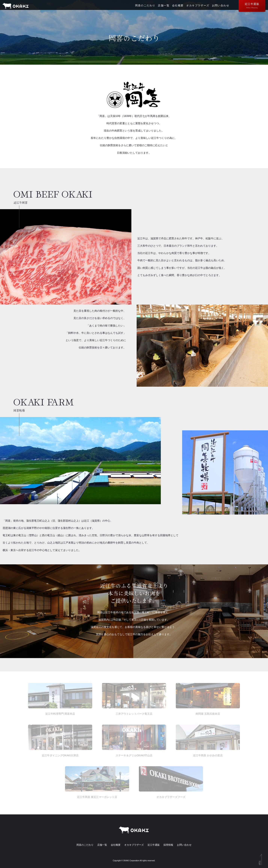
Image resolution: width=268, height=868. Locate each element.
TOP (260, 863)
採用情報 (170, 845)
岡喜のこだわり (142, 7)
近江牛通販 (250, 6)
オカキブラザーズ (197, 7)
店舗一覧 (161, 7)
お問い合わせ (220, 7)
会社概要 (176, 7)
